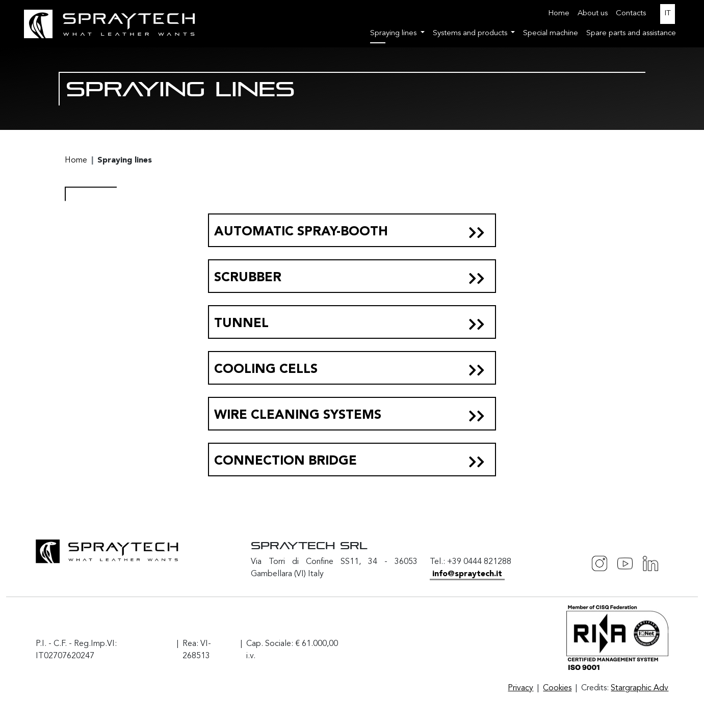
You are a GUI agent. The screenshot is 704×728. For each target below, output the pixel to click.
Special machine (551, 33)
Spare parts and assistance (631, 33)
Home (559, 14)
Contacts (631, 14)
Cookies (557, 688)
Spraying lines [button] (394, 33)
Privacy (520, 688)
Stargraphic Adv (640, 688)
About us (593, 14)
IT (668, 14)
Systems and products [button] (471, 33)
